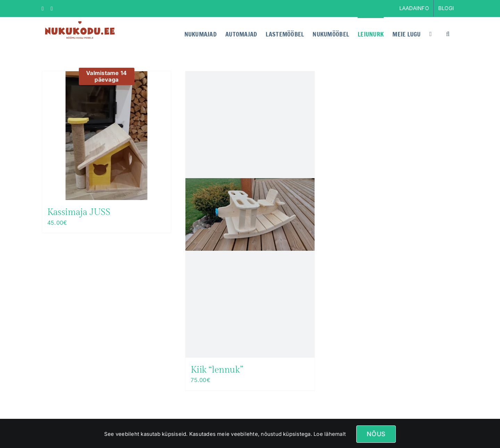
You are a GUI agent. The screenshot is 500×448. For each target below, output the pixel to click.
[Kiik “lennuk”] (250, 214)
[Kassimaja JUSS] (106, 136)
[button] (448, 33)
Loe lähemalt (329, 434)
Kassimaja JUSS (79, 212)
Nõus (376, 434)
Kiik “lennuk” (217, 370)
